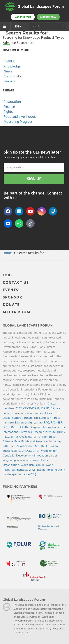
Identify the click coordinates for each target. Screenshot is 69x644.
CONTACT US (16, 283)
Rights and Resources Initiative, (41, 442)
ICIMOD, (14, 427)
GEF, (60, 423)
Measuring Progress (18, 122)
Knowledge (12, 67)
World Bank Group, (33, 465)
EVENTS (11, 290)
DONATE (11, 305)
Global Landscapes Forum (41, 6)
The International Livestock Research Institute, (34, 430)
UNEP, (37, 451)
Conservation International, (30, 413)
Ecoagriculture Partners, (18, 418)
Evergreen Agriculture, (30, 423)
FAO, (47, 423)
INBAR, (62, 432)
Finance (9, 107)
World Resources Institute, (28, 468)
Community (12, 77)
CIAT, (20, 409)
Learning (9, 81)
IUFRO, (37, 437)
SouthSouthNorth (21, 446)
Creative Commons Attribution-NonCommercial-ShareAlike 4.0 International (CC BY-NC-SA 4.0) (38, 621)
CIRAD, (46, 409)
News (7, 72)
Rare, (18, 442)
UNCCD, (27, 451)
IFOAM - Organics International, (41, 427)
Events (8, 61)
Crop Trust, (54, 413)
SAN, (6, 446)
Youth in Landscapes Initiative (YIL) (34, 472)
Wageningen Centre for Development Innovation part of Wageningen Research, (30, 456)
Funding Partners (20, 487)
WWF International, (41, 470)
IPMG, (7, 437)
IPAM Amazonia (21, 437)
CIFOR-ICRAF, (32, 409)
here (31, 43)
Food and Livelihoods (19, 117)
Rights (8, 112)
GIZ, (6, 427)
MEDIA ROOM (17, 312)
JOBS (8, 275)
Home (7, 253)
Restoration (12, 102)
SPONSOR (13, 297)
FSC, (54, 423)
